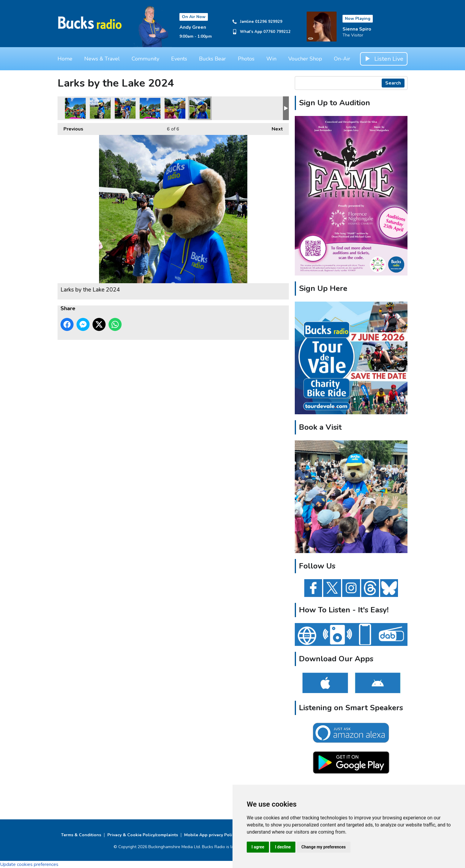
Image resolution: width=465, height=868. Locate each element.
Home (65, 59)
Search (393, 83)
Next (274, 128)
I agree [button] (258, 847)
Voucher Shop (305, 59)
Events (179, 59)
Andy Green (193, 27)
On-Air (342, 59)
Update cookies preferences (29, 864)
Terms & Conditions (81, 835)
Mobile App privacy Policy (210, 835)
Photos (246, 59)
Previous (70, 128)
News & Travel (102, 59)
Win (271, 59)
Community (145, 59)
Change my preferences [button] (323, 847)
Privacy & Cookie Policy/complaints (143, 835)
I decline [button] (283, 847)
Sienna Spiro (357, 29)
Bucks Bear (212, 59)
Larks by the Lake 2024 (75, 108)
